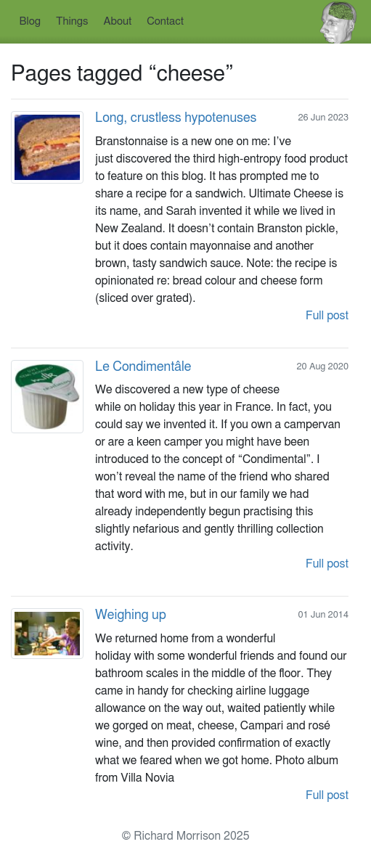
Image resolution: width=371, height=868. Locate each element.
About (118, 21)
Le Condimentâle (143, 367)
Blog (30, 21)
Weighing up (131, 615)
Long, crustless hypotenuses (176, 118)
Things (72, 21)
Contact (165, 21)
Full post (327, 316)
